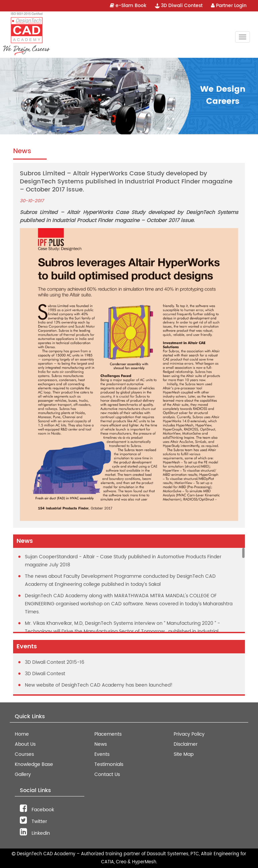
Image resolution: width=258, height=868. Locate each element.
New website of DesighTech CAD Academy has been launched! (99, 685)
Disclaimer (186, 744)
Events (102, 754)
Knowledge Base (34, 764)
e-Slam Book (128, 6)
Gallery (23, 774)
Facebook (37, 810)
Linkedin (35, 833)
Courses (24, 754)
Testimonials (109, 764)
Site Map (184, 754)
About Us (25, 744)
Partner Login (229, 6)
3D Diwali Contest (179, 6)
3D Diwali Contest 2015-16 (55, 662)
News (101, 744)
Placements (108, 734)
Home (22, 734)
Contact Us (107, 774)
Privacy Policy (189, 734)
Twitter (33, 821)
